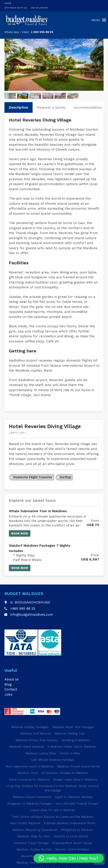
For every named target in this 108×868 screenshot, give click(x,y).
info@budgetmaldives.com (31, 615)
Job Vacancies (39, 8)
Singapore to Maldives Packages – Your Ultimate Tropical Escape (53, 804)
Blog (8, 684)
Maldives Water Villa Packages (73, 727)
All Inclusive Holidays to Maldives (65, 773)
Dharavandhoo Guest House (72, 843)
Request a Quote (51, 107)
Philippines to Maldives (77, 830)
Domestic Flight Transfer (33, 477)
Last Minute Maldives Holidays (53, 760)
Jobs (8, 694)
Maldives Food (27, 773)
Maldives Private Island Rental (79, 766)
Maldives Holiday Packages (30, 727)
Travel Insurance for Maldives (29, 780)
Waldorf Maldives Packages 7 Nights (40, 546)
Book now (20, 533)
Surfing (65, 477)
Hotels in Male (70, 753)
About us (12, 679)
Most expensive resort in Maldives (30, 766)
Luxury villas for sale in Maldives (53, 810)
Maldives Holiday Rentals (34, 849)
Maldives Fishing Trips (70, 733)
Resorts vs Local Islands (71, 836)
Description (19, 107)
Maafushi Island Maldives (27, 747)
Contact (11, 689)
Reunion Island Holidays (72, 849)
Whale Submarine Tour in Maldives (38, 511)
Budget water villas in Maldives (75, 780)
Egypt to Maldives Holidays (74, 797)
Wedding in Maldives (76, 740)
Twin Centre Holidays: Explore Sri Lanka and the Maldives (53, 817)
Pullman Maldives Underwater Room (70, 823)
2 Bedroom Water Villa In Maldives (72, 747)
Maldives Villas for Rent (34, 836)
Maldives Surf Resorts (36, 733)
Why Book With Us (16, 8)
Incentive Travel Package (31, 843)
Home (8, 3)
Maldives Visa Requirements (36, 863)
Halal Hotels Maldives (25, 823)
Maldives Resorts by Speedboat (35, 830)
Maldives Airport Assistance (32, 797)
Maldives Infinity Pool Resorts (37, 740)
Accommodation (88, 107)
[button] (69, 858)
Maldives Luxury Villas (41, 753)
